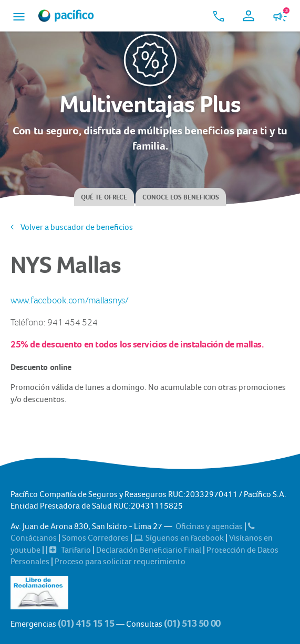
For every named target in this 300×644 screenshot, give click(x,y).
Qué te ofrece (104, 197)
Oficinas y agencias (210, 526)
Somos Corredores (96, 538)
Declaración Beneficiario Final (149, 550)
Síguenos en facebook (180, 538)
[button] (19, 15)
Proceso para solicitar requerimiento (120, 561)
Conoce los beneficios (181, 197)
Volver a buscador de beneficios (72, 227)
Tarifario (71, 550)
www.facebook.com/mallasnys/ (70, 301)
